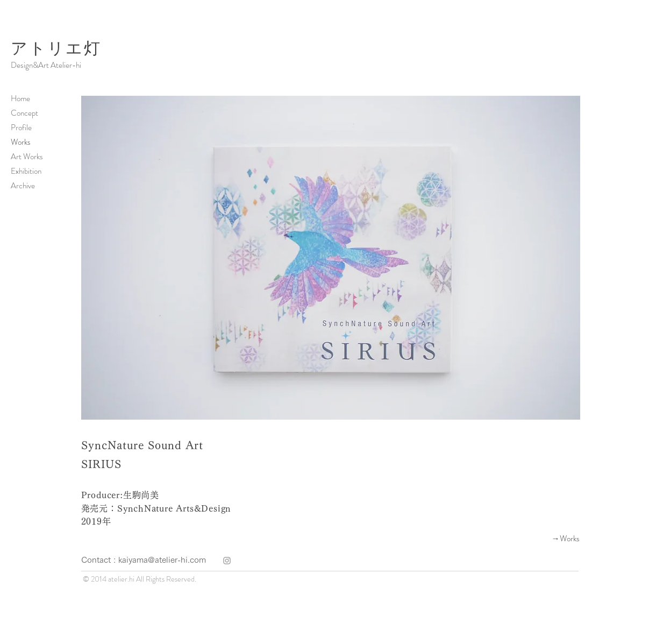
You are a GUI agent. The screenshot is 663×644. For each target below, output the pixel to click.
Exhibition (26, 171)
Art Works (27, 157)
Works (21, 142)
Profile (21, 128)
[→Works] (541, 539)
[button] (331, 258)
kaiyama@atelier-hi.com (162, 560)
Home (20, 98)
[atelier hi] (227, 561)
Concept (24, 113)
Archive (23, 186)
